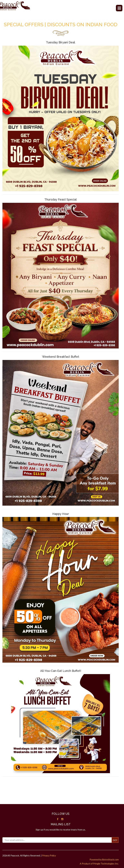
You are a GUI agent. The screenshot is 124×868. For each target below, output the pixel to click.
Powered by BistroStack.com (104, 860)
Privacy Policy (49, 855)
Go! (115, 840)
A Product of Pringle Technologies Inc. (99, 864)
